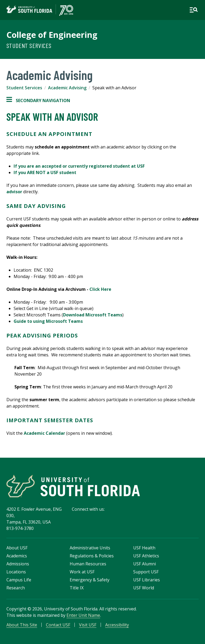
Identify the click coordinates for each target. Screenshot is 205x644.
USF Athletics (146, 556)
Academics (17, 556)
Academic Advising (67, 88)
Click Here (100, 289)
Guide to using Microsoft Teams (48, 321)
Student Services (29, 45)
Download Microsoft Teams (93, 315)
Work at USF (82, 572)
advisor (14, 192)
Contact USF (58, 625)
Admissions (18, 564)
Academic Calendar (44, 433)
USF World (144, 588)
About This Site (22, 625)
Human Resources (88, 564)
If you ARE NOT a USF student (45, 172)
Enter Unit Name (83, 615)
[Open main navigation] (194, 10)
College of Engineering (52, 35)
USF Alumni (145, 564)
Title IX (77, 588)
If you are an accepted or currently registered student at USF (79, 166)
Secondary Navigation (38, 100)
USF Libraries (147, 580)
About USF (17, 548)
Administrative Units (90, 548)
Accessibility (117, 625)
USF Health (144, 548)
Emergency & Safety (90, 580)
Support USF (146, 572)
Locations (16, 572)
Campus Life (19, 580)
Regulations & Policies (92, 556)
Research (16, 588)
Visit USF (88, 625)
